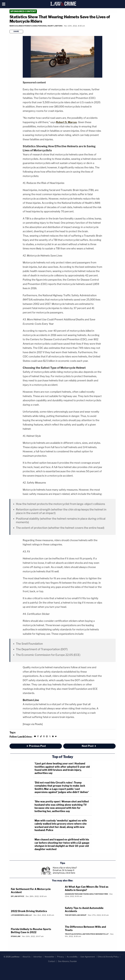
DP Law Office (17, 896)
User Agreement (88, 957)
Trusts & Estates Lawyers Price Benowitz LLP (87, 934)
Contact (52, 961)
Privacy (60, 957)
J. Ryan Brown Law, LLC (21, 915)
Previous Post (36, 746)
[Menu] (4, 4)
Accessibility (72, 957)
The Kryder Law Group (76, 915)
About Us (26, 957)
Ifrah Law (16, 936)
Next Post (89, 746)
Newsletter (49, 957)
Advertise (38, 957)
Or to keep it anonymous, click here (64, 872)
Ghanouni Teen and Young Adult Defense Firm (86, 894)
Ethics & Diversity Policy (108, 957)
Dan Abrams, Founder (67, 961)
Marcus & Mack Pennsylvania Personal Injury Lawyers (36, 26)
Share (16, 31)
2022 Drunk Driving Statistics (29, 911)
